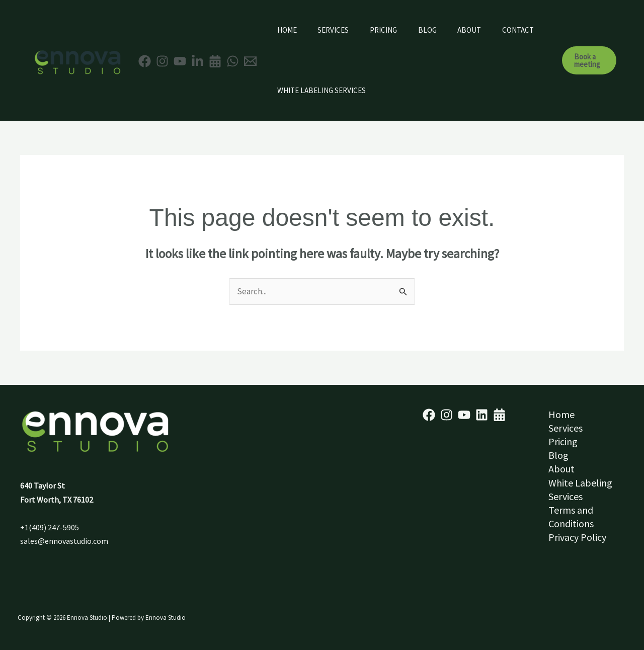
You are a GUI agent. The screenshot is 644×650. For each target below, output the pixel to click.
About (488, 30)
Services (340, 30)
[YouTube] (180, 61)
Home (289, 30)
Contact (295, 90)
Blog (442, 30)
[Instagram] (162, 61)
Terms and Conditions (571, 517)
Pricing (394, 30)
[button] (591, 60)
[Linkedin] (197, 61)
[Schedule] (499, 415)
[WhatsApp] (233, 61)
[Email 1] (250, 61)
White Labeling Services (380, 90)
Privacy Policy (577, 537)
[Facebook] (145, 61)
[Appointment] (215, 61)
